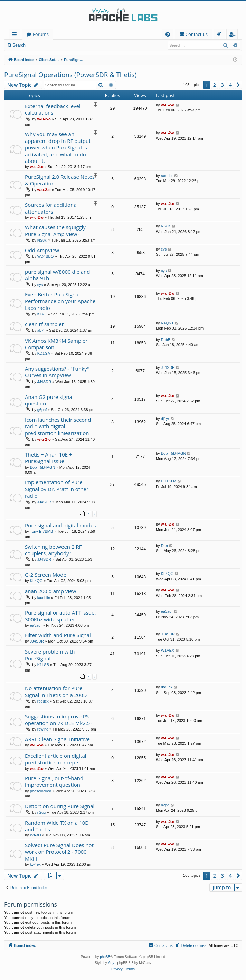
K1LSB (43, 665)
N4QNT (167, 323)
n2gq (41, 812)
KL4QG (36, 581)
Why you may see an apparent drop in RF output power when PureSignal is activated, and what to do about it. (58, 147)
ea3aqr (36, 625)
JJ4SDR (44, 382)
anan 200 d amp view (50, 591)
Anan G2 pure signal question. (49, 400)
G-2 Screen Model (46, 575)
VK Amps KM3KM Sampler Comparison (56, 344)
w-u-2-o (44, 119)
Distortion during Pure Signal (60, 806)
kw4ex (35, 864)
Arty (111, 963)
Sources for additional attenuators (51, 208)
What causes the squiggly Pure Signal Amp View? (55, 230)
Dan (164, 546)
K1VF (42, 314)
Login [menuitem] (221, 35)
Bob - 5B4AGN (43, 467)
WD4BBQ (46, 256)
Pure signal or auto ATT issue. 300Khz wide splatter (60, 616)
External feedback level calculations (53, 109)
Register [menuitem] (234, 35)
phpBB (105, 957)
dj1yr (165, 419)
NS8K (42, 240)
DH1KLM (169, 481)
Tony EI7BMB (42, 531)
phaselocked (41, 791)
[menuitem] (168, 34)
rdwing (43, 729)
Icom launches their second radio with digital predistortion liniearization (58, 426)
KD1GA (44, 353)
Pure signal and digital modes (60, 525)
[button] (238, 85)
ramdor (167, 176)
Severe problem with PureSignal (50, 655)
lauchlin (44, 598)
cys (164, 249)
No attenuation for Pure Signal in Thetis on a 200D (56, 691)
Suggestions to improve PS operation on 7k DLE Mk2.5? (59, 720)
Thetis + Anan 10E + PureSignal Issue (49, 458)
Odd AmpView (42, 250)
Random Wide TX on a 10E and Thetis (56, 826)
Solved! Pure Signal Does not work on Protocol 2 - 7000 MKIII (59, 852)
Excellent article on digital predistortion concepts (56, 759)
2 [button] (215, 85)
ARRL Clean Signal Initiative (57, 739)
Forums (41, 34)
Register (64, 45)
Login (41, 45)
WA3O (36, 835)
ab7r (41, 330)
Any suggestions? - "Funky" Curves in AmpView (57, 372)
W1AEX (168, 650)
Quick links (16, 35)
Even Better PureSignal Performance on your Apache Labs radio (60, 301)
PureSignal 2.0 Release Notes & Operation (60, 180)
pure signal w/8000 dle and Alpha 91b (57, 275)
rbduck (43, 701)
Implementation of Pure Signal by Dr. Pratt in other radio (57, 489)
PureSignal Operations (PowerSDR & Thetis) (70, 75)
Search (19, 45)
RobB (166, 340)
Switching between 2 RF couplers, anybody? (53, 550)
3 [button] (223, 85)
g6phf (42, 410)
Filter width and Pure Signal (58, 635)
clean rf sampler (44, 324)
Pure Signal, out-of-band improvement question (54, 781)
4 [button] (230, 85)
